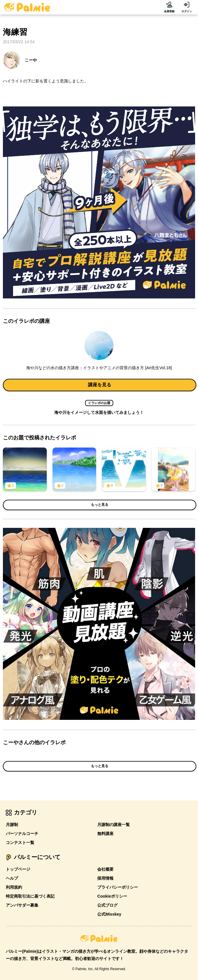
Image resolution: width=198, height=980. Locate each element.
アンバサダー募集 (22, 905)
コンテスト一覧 (20, 843)
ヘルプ (12, 878)
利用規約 (14, 887)
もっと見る (100, 505)
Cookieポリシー (112, 896)
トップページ (18, 869)
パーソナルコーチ (22, 834)
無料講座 (105, 834)
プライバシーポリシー (118, 887)
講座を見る (100, 385)
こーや (20, 60)
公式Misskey (109, 914)
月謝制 (12, 825)
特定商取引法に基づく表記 (30, 896)
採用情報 (105, 878)
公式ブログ (107, 905)
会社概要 (105, 869)
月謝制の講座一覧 (114, 825)
